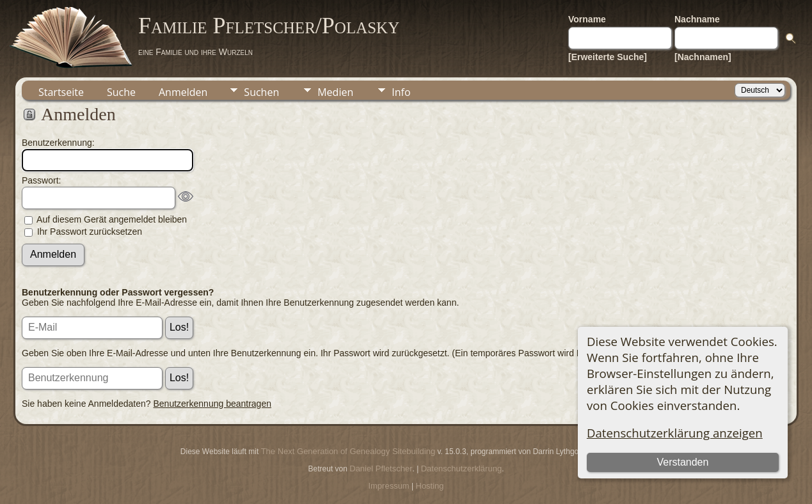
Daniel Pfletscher (381, 469)
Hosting (430, 486)
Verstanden (682, 462)
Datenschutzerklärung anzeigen (675, 433)
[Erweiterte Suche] (608, 57)
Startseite (61, 92)
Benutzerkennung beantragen (212, 404)
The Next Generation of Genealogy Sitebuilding (348, 451)
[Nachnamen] (703, 57)
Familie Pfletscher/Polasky (269, 26)
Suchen (261, 92)
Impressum (388, 486)
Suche (121, 92)
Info (401, 92)
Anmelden (183, 92)
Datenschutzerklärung (461, 469)
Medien (335, 92)
